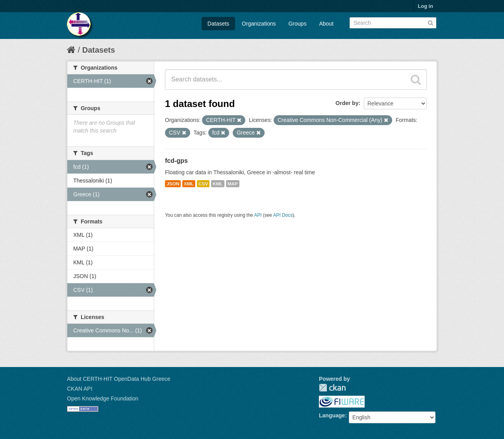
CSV (203, 184)
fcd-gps (176, 161)
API (258, 215)
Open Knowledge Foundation (103, 398)
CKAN (332, 388)
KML (218, 184)
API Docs (283, 215)
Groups (297, 24)
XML (189, 184)
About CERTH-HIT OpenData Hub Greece (119, 379)
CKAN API (80, 389)
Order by (347, 103)
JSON (173, 184)
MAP (233, 184)
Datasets (218, 24)
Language (332, 415)
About (326, 24)
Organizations (259, 24)
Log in (425, 6)
